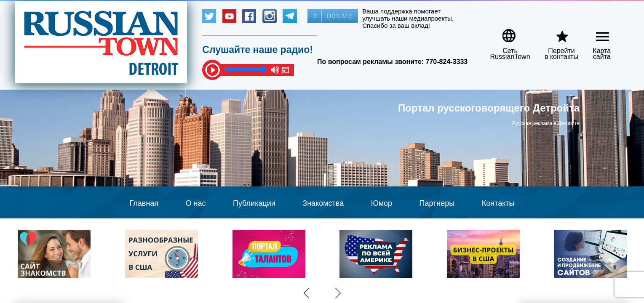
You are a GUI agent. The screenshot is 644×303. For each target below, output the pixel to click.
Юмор (382, 203)
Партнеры (437, 203)
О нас (196, 203)
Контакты (498, 203)
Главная (144, 203)
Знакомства (323, 203)
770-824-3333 (447, 62)
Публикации (254, 203)
